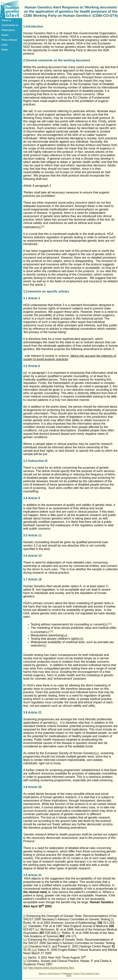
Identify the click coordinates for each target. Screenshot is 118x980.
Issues (5, 35)
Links (4, 45)
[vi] (51, 631)
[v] (48, 632)
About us (6, 20)
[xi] (97, 753)
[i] (40, 227)
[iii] (106, 624)
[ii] (43, 226)
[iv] (110, 623)
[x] (56, 723)
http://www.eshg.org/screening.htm (51, 968)
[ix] (44, 645)
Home (5, 50)
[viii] (81, 639)
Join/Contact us (10, 25)
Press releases (9, 40)
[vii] (65, 635)
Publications (8, 30)
